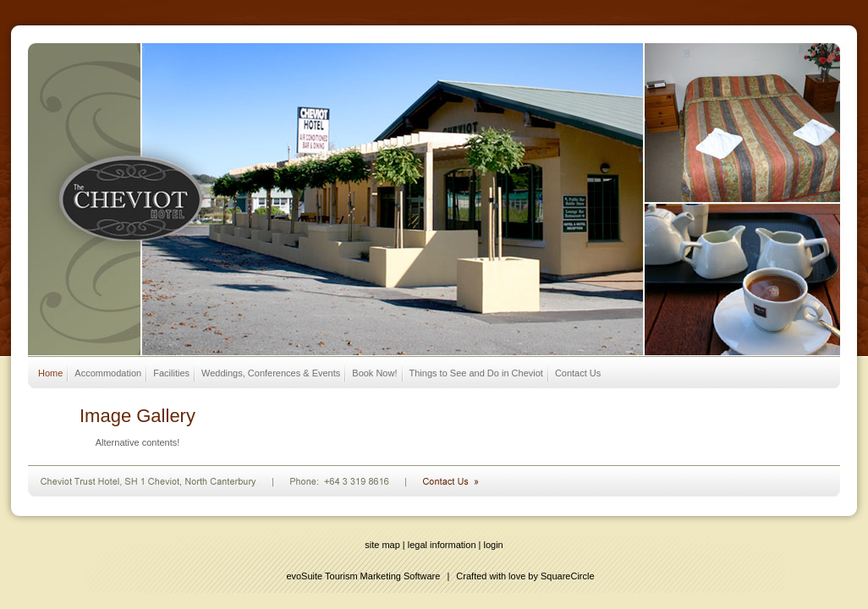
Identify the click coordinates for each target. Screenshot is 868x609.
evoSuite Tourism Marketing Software (363, 576)
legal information (442, 545)
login (494, 545)
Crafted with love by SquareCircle (525, 576)
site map (382, 545)
